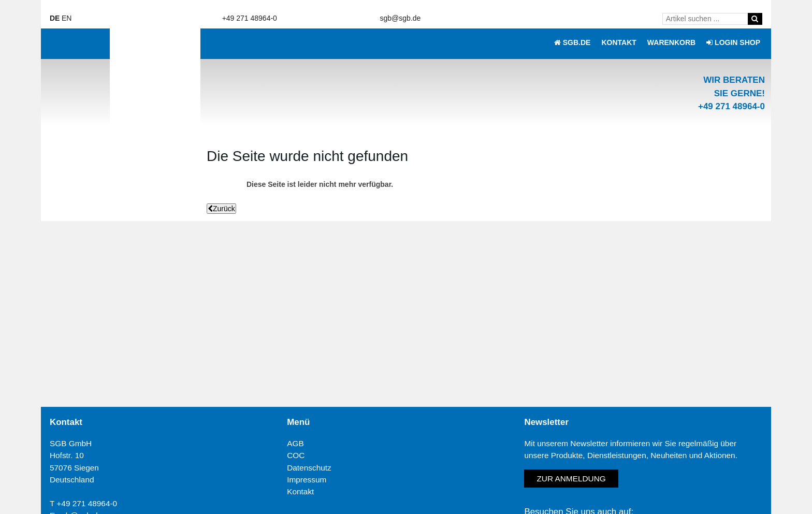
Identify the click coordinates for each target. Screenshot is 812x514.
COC (296, 455)
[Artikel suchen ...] (707, 19)
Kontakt (300, 491)
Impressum (307, 480)
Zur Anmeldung (571, 479)
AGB (295, 443)
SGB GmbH (71, 443)
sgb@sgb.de (401, 18)
